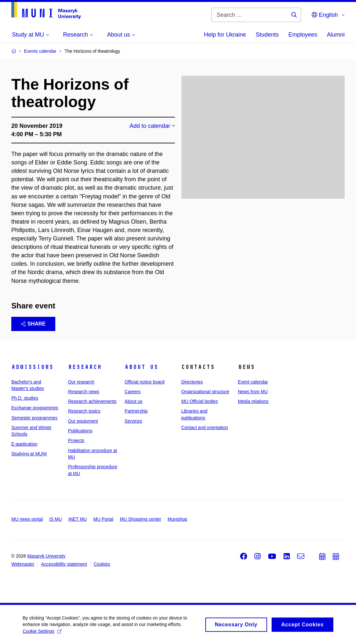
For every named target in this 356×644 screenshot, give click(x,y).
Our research (81, 382)
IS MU (55, 519)
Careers (133, 392)
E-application (24, 444)
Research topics (84, 411)
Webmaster (23, 564)
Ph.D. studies (25, 398)
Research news (84, 392)
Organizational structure (205, 392)
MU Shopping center (141, 519)
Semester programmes (34, 418)
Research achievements (92, 401)
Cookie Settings (42, 633)
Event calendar (253, 382)
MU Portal (103, 519)
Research (85, 367)
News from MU (253, 392)
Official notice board (144, 382)
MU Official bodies (199, 401)
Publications (80, 431)
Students (267, 35)
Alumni (336, 35)
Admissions (32, 367)
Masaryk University (46, 556)
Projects (76, 440)
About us (141, 367)
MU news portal (27, 519)
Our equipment (83, 421)
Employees (303, 35)
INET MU (77, 519)
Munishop (177, 519)
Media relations (253, 401)
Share (33, 324)
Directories (192, 382)
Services (133, 421)
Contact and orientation (205, 427)
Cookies (102, 564)
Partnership (136, 411)
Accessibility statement (64, 564)
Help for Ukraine (225, 35)
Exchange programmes (35, 408)
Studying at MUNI (29, 454)
